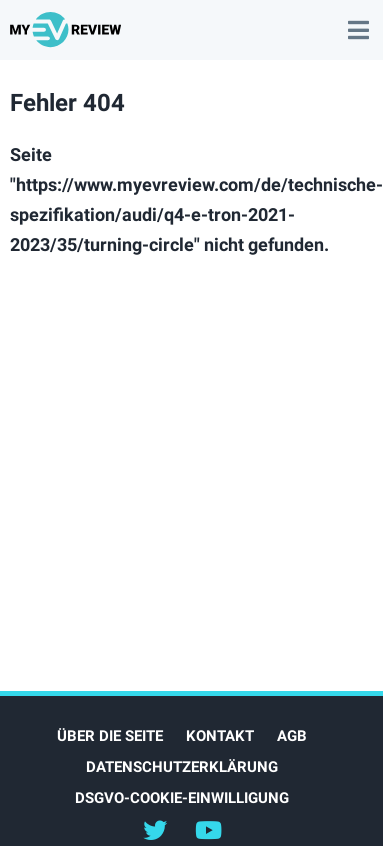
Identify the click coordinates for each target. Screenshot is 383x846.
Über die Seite (110, 736)
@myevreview (208, 829)
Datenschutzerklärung (182, 767)
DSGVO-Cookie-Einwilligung (182, 798)
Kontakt (220, 736)
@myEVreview (155, 829)
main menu (358, 20)
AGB (292, 736)
